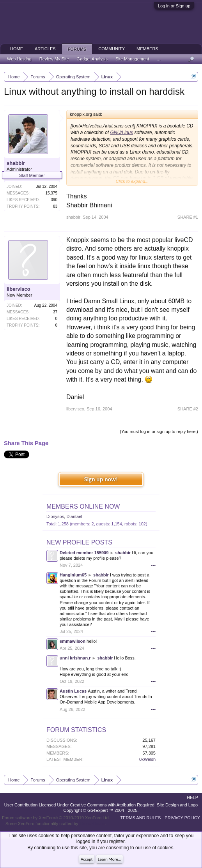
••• (153, 565)
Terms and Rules (140, 818)
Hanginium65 (73, 575)
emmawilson (73, 641)
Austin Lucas (73, 691)
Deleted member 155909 (84, 553)
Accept (87, 859)
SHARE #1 (188, 217)
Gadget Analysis (92, 59)
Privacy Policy (182, 818)
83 (55, 206)
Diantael (74, 516)
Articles (45, 49)
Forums (77, 49)
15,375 (51, 193)
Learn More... (110, 859)
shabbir (16, 163)
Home (17, 49)
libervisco (19, 289)
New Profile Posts (79, 542)
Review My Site (54, 59)
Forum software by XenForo (56, 818)
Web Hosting (19, 59)
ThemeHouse (92, 824)
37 (55, 312)
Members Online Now (83, 506)
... (159, 59)
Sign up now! (101, 479)
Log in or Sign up (174, 6)
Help (192, 797)
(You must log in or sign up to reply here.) (159, 431)
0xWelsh (147, 759)
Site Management (132, 59)
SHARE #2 (188, 409)
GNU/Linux (121, 133)
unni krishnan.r (75, 658)
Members (147, 49)
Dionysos (55, 516)
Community (112, 49)
